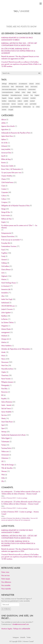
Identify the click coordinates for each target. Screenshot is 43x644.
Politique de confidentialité (22, 629)
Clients (4, 179)
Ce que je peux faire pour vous (11, 173)
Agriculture (5, 130)
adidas (3, 123)
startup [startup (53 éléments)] (38, 107)
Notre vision (5, 572)
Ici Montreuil (5, 286)
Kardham (4, 316)
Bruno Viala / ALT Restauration (11, 169)
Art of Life (4, 143)
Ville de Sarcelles (7, 468)
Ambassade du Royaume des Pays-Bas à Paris (16, 133)
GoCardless (5, 266)
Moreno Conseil (28, 641)
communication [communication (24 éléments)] (32, 89)
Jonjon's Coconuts (7, 309)
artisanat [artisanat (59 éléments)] (31, 84)
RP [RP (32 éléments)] (33, 107)
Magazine (5, 326)
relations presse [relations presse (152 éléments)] (27, 107)
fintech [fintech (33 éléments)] (34, 92)
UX (2, 461)
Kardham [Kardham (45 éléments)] (4, 101)
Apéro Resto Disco (7, 136)
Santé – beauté (6, 405)
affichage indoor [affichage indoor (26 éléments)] (13, 84)
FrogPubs (4, 253)
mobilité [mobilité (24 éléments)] (26, 101)
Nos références (6, 582)
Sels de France (6, 409)
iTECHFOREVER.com (8, 306)
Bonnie (4, 163)
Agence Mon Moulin (8, 126)
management (5, 332)
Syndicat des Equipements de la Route (13, 435)
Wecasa (4, 471)
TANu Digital (5, 438)
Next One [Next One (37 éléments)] (14, 104)
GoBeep (4, 263)
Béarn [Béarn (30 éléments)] (27, 87)
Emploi (4, 222)
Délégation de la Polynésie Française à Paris (15, 206)
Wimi (3, 475)
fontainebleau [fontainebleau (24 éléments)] (5, 95)
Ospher (4, 372)
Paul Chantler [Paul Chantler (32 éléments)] (33, 104)
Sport (3, 425)
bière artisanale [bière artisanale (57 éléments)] (20, 87)
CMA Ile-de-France (7, 182)
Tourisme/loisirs (6, 448)
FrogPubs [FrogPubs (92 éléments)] (4, 98)
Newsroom (5, 362)
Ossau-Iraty (5, 375)
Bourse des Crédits (7, 166)
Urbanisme (5, 458)
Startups (4, 432)
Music (3, 356)
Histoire (4, 279)
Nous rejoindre (6, 589)
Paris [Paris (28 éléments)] (26, 104)
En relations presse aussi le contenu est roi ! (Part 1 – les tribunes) (19, 227)
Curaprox (4, 202)
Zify (3, 481)
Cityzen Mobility (7, 176)
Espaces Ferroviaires (8, 236)
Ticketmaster (5, 442)
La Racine (4, 319)
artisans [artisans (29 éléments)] (38, 84)
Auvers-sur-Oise (6, 153)
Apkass (4, 139)
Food (3, 250)
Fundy (3, 256)
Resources (5, 392)
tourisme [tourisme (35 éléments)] (4, 110)
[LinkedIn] (23, 637)
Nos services (5, 575)
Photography (5, 385)
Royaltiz (4, 399)
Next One (5, 366)
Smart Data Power (7, 422)
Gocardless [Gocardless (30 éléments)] (18, 98)
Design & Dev (6, 212)
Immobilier (5, 293)
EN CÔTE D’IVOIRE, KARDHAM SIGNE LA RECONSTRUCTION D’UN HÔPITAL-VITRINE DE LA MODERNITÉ (18, 51)
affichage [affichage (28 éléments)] (4, 84)
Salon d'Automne (7, 402)
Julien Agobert (6, 313)
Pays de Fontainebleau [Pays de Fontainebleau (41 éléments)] (16, 107)
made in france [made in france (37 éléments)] (12, 101)
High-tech (4, 276)
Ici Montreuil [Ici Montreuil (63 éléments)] (25, 98)
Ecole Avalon (6, 216)
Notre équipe (6, 579)
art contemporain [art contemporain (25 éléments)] (23, 84)
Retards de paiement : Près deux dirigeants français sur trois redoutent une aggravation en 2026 (20, 58)
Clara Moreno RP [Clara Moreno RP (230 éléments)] (22, 89)
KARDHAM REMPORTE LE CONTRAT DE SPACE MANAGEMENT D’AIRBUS (17, 39)
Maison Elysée (6, 329)
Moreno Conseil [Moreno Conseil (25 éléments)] (6, 104)
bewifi (3, 156)
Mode (3, 352)
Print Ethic (4, 389)
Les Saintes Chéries (7, 323)
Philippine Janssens (7, 382)
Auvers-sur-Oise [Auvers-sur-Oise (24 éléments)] (5, 87)
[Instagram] (16, 637)
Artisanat (4, 146)
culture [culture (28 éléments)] (24, 92)
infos (3, 296)
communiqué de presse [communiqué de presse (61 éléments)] (7, 92)
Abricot (4, 120)
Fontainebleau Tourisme (9, 246)
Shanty (4, 418)
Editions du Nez (6, 219)
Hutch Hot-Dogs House (9, 283)
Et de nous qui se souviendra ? (11, 240)
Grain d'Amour (6, 270)
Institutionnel (5, 303)
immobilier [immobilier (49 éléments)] (33, 98)
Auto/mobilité (6, 149)
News (3, 359)
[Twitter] (29, 637)
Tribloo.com (5, 452)
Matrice (4, 342)
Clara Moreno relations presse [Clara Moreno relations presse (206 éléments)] (9, 89)
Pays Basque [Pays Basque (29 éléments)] (5, 107)
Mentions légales (7, 629)
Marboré (4, 336)
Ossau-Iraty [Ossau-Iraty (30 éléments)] (20, 104)
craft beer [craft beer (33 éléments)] (17, 92)
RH (2, 395)
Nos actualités (6, 585)
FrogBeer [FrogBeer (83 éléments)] (37, 95)
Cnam (3, 186)
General (4, 260)
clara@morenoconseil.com (21, 624)
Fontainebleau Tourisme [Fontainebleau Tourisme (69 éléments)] (16, 95)
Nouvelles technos (7, 369)
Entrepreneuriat (6, 233)
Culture (4, 196)
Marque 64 (5, 339)
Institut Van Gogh (7, 299)
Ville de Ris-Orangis (8, 465)
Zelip (3, 478)
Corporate (5, 192)
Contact (4, 189)
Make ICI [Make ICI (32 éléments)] (20, 101)
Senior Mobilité (6, 412)
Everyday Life (6, 243)
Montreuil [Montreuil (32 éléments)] (32, 101)
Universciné (5, 455)
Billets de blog (6, 159)
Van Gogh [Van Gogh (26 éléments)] (11, 110)
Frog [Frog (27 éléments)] (32, 95)
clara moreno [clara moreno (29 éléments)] (34, 87)
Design (4, 209)
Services (4, 415)
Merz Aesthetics (6, 346)
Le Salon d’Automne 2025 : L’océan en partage (14, 498)
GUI (3, 273)
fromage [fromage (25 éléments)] (11, 98)
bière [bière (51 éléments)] (12, 87)
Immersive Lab (6, 289)
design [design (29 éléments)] (29, 92)
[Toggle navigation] (41, 4)
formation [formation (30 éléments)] (26, 95)
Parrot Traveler (6, 379)
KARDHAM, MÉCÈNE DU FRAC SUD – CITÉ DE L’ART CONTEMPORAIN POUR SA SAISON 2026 (19, 44)
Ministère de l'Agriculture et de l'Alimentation (16, 349)
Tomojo (4, 445)
